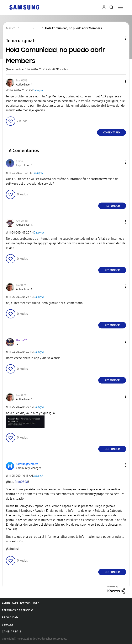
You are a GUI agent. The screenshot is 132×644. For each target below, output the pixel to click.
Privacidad (10, 618)
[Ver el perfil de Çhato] (19, 161)
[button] (119, 82)
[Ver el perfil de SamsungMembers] (27, 464)
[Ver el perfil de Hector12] (21, 340)
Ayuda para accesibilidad (21, 603)
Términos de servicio (18, 610)
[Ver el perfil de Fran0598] (22, 81)
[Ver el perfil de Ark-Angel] (22, 221)
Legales (8, 625)
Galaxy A (38, 90)
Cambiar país (11, 632)
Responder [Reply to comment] (112, 206)
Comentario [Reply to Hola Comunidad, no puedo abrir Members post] (112, 133)
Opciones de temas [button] (119, 38)
